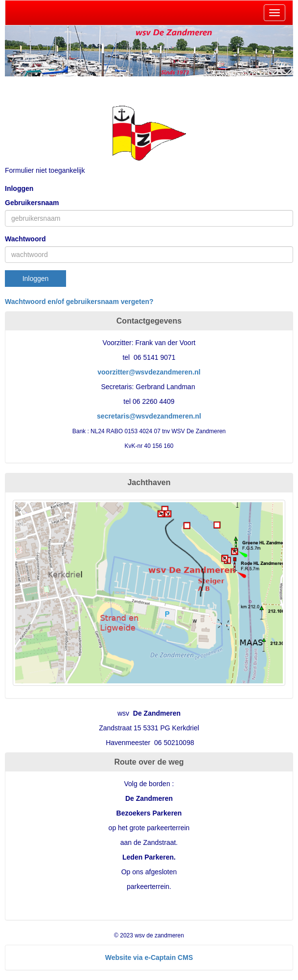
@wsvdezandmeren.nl (149, 372)
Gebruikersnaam (32, 203)
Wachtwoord (25, 239)
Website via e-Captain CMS (149, 957)
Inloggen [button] (36, 279)
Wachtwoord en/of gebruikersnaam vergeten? (79, 302)
